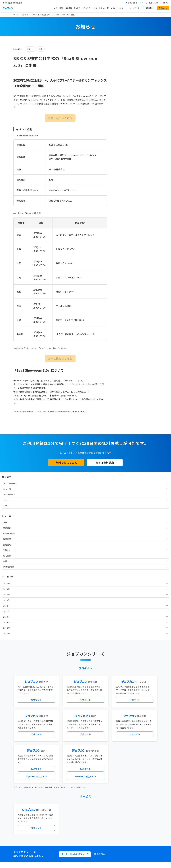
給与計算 (121, 132)
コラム (120, 82)
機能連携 (69, 8)
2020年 (120, 193)
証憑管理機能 (148, 735)
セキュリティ (87, 8)
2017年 (120, 209)
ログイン (165, 3)
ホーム (16, 15)
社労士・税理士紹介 (88, 761)
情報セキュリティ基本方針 (115, 827)
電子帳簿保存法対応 (117, 735)
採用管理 (121, 120)
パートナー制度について (150, 3)
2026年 (120, 159)
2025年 (120, 165)
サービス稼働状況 (109, 719)
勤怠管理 (121, 104)
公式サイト (36, 532)
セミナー (30, 49)
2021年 (120, 187)
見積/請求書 (122, 143)
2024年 (120, 171)
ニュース (121, 65)
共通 (41, 49)
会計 (119, 137)
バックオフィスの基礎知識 (76, 816)
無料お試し (163, 8)
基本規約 (79, 827)
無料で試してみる (66, 463)
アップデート (123, 70)
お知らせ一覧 (104, 8)
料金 (95, 8)
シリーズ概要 (59, 8)
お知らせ (25, 15)
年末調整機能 (141, 730)
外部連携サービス (72, 761)
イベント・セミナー (118, 8)
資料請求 (149, 8)
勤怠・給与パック (109, 730)
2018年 (120, 204)
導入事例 (77, 8)
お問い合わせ (133, 3)
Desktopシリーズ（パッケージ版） (91, 750)
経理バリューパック (93, 730)
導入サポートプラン (91, 739)
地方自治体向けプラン (126, 730)
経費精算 (121, 115)
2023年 (120, 176)
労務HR (120, 126)
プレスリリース (124, 59)
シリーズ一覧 (71, 750)
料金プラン (70, 805)
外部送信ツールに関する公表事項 (141, 827)
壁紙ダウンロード (125, 816)
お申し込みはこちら (60, 118)
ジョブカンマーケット (96, 816)
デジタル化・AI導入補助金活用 (77, 735)
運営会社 (69, 827)
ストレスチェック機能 (74, 739)
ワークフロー (123, 109)
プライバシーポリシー (94, 827)
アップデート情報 (94, 719)
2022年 (120, 182)
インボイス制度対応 (133, 735)
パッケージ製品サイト (36, 609)
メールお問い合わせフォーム (75, 686)
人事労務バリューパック (75, 730)
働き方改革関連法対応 (99, 735)
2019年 (120, 198)
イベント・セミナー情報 (75, 783)
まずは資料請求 (105, 463)
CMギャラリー (111, 816)
